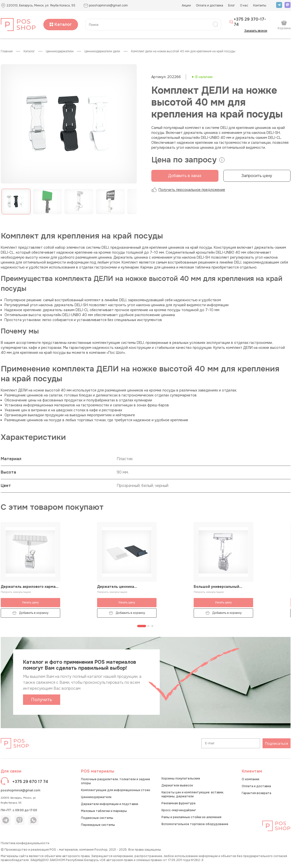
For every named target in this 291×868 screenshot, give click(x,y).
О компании (251, 779)
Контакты (260, 5)
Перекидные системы (98, 825)
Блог (232, 5)
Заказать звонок (257, 31)
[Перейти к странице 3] (152, 626)
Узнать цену (30, 602)
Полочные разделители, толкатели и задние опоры (116, 781)
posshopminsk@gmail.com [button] (106, 6)
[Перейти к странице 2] (148, 626)
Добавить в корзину (30, 613)
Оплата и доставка (210, 5)
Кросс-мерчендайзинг (179, 810)
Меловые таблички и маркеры (104, 811)
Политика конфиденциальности (25, 843)
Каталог (61, 24)
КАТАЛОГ (29, 51)
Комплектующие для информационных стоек (116, 790)
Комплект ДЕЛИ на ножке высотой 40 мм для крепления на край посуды (183, 51)
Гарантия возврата (256, 793)
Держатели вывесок (177, 785)
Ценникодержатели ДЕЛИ (102, 51)
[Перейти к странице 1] (142, 626)
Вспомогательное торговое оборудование (195, 824)
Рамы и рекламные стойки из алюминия (191, 817)
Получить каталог (41, 701)
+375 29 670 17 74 (30, 782)
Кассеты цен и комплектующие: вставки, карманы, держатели (193, 794)
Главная (7, 51)
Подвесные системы (97, 818)
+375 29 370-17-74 (248, 22)
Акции (186, 5)
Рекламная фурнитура (178, 803)
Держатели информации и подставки (110, 804)
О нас (244, 5)
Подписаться (277, 744)
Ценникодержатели (60, 51)
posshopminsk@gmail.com (21, 790)
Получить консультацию (16, 592)
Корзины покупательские (181, 778)
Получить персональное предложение (188, 190)
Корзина (284, 25)
